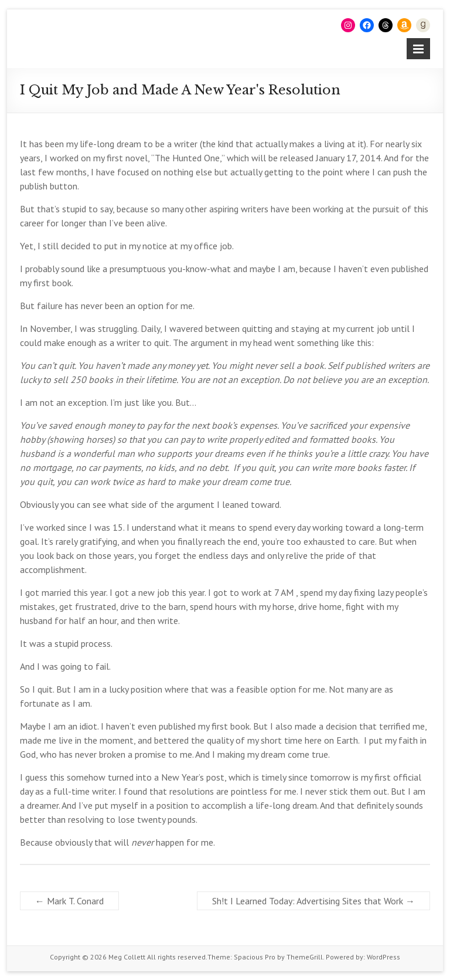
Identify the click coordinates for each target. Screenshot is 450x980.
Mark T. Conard (69, 901)
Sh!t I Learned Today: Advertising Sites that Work (313, 901)
